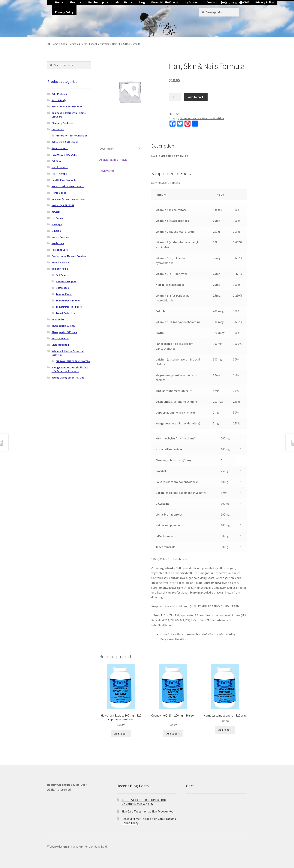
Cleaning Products (62, 123)
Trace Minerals (60, 338)
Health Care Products (64, 180)
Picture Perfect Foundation (72, 136)
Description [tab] (107, 148)
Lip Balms (57, 218)
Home (55, 44)
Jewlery (56, 212)
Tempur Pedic (64, 294)
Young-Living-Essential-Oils (68, 378)
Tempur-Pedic (60, 269)
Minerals (57, 231)
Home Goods (59, 193)
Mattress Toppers (66, 281)
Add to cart (196, 97)
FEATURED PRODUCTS (64, 155)
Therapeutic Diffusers (64, 332)
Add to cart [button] (121, 734)
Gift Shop (57, 161)
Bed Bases (62, 275)
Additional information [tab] (114, 160)
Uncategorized (60, 345)
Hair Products (60, 167)
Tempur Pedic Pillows (68, 301)
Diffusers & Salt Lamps (65, 142)
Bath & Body (59, 100)
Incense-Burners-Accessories (68, 199)
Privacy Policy (64, 12)
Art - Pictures (59, 94)
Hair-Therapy (59, 174)
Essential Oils (60, 148)
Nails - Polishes (61, 237)
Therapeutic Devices (64, 326)
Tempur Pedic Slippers (69, 307)
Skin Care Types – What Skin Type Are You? (148, 811)
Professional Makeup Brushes (69, 256)
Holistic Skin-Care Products (68, 186)
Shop (64, 44)
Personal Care (60, 250)
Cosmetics (58, 129)
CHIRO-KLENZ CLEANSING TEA (73, 361)
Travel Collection (66, 313)
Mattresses (62, 288)
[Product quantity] (175, 97)
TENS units (58, 319)
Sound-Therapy (61, 262)
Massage (57, 224)
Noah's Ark (58, 243)
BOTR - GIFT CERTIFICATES (67, 106)
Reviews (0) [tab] (107, 171)
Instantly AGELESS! (63, 205)
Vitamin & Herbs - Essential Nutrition (90, 44)
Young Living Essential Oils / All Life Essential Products (70, 369)
